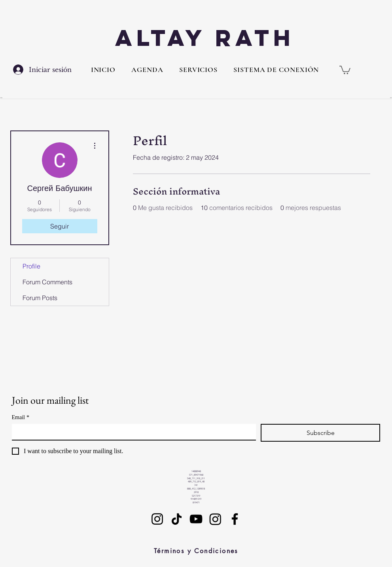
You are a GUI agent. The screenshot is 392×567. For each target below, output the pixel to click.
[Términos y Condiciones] (196, 551)
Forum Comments (47, 282)
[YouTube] (196, 519)
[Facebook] (235, 519)
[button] (198, 70)
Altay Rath (205, 38)
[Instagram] (157, 519)
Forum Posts (40, 298)
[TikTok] (177, 519)
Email (21, 417)
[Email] (132, 432)
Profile (31, 266)
